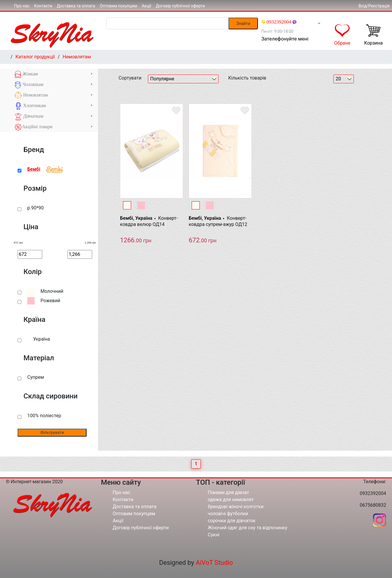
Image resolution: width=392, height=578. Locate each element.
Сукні (214, 535)
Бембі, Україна (136, 218)
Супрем (36, 377)
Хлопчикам (53, 106)
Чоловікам (53, 85)
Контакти (43, 6)
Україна (42, 339)
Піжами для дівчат (228, 492)
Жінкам (53, 74)
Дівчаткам (53, 117)
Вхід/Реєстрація (374, 6)
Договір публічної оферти (180, 6)
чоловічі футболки (228, 514)
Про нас (22, 6)
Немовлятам (77, 57)
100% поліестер (44, 416)
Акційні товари (53, 127)
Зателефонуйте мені (285, 39)
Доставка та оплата (76, 6)
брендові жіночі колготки (236, 507)
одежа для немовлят (231, 500)
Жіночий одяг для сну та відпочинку (247, 528)
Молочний (52, 291)
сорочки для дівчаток (232, 521)
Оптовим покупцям (118, 6)
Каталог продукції (35, 57)
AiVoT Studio (214, 563)
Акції (146, 6)
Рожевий (50, 301)
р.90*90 (36, 208)
